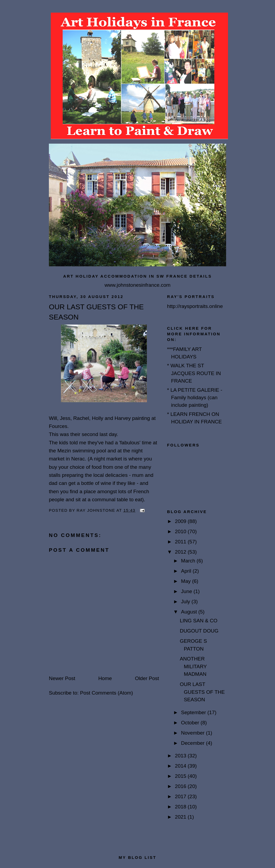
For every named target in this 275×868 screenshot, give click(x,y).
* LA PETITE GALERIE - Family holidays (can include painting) (195, 398)
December (193, 743)
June (187, 591)
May (187, 581)
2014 (181, 766)
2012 (181, 552)
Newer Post (62, 678)
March (189, 561)
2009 (181, 521)
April (187, 571)
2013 (181, 756)
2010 (181, 531)
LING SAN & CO (198, 621)
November (193, 733)
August (190, 612)
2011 (181, 542)
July (186, 602)
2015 (181, 776)
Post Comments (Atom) (106, 693)
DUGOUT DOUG (199, 631)
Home (105, 678)
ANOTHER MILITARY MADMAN (193, 666)
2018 (181, 807)
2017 (181, 796)
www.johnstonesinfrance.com (137, 285)
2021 (181, 817)
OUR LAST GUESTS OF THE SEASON (202, 692)
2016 (181, 786)
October (191, 723)
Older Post (147, 678)
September (194, 712)
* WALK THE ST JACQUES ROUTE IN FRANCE (194, 373)
